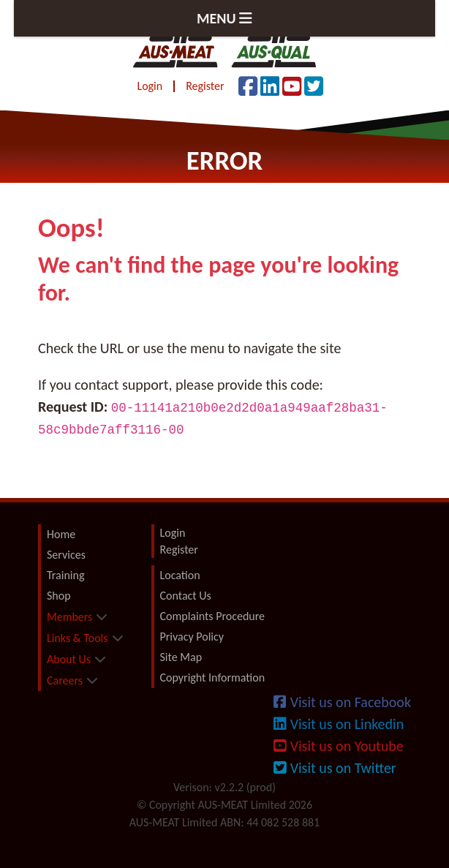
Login (150, 86)
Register (205, 86)
